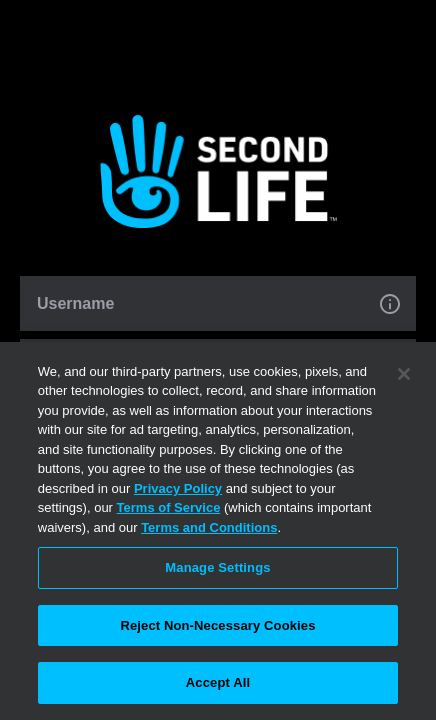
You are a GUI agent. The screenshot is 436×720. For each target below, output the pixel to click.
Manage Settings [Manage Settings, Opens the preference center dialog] (217, 567)
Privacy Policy (178, 488)
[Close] (404, 374)
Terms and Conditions (209, 527)
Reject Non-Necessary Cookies (217, 625)
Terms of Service (169, 507)
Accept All (218, 682)
